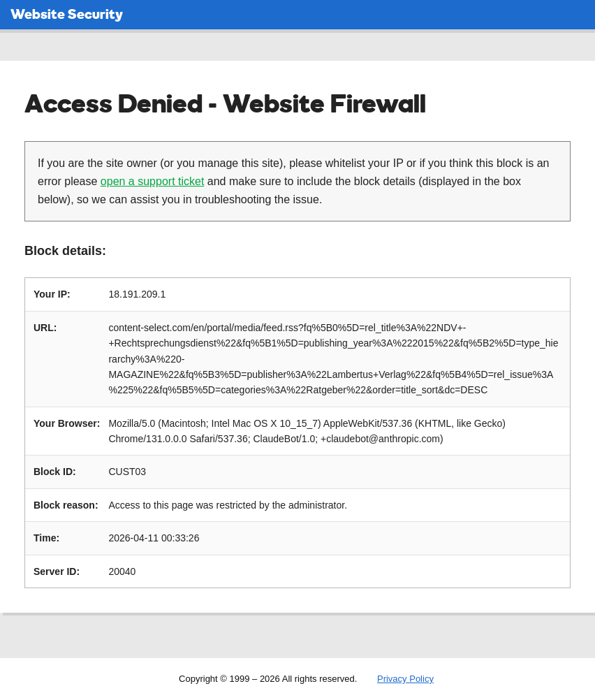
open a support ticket (153, 181)
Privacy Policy (405, 679)
